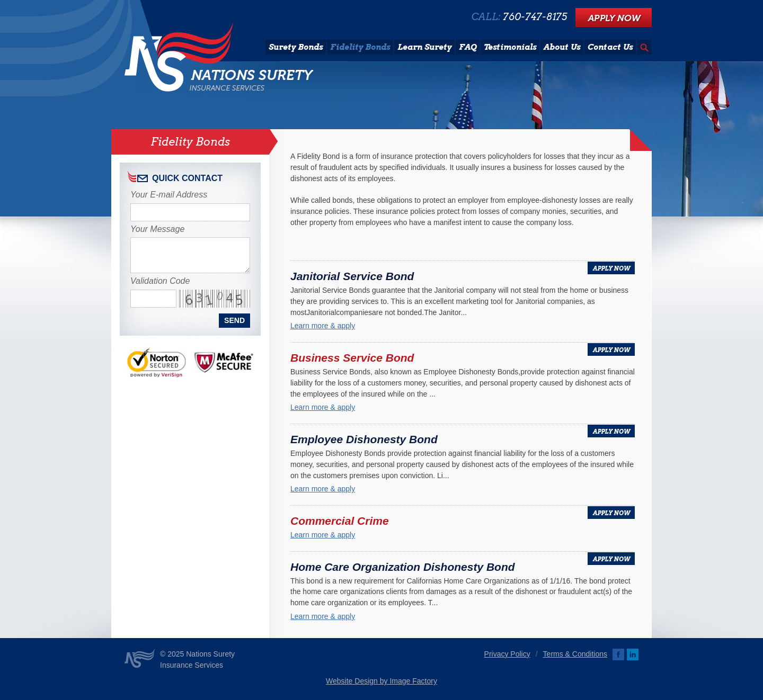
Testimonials (510, 47)
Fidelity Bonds (360, 47)
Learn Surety (424, 47)
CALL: (519, 17)
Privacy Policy (507, 654)
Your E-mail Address (169, 195)
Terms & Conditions (575, 654)
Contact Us (610, 47)
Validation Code (160, 281)
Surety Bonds (296, 47)
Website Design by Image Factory (381, 681)
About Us (562, 47)
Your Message (157, 229)
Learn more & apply (323, 326)
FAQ (468, 47)
